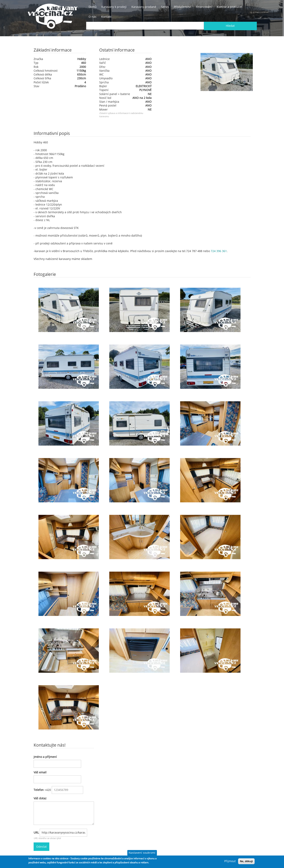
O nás (92, 17)
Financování (204, 7)
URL (36, 833)
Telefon (39, 790)
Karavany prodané (144, 7)
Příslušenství (182, 7)
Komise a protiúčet (229, 7)
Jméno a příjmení (45, 757)
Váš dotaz (40, 798)
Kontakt (106, 17)
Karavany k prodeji (114, 7)
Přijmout (230, 861)
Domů (93, 7)
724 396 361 (219, 251)
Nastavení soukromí (142, 853)
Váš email (40, 772)
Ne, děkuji (246, 861)
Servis (165, 7)
